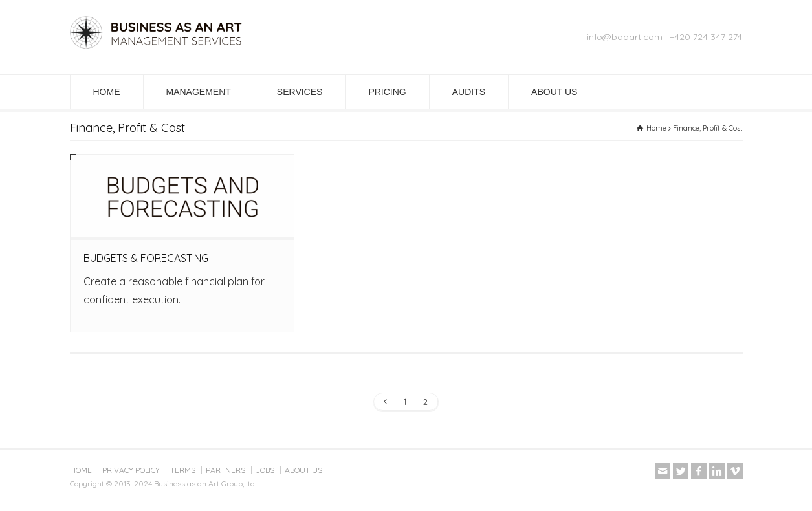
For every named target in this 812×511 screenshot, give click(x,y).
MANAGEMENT (199, 92)
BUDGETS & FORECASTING (146, 258)
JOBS (265, 470)
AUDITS (469, 92)
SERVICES (300, 92)
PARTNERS (225, 470)
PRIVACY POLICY (131, 470)
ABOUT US (554, 92)
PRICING (387, 92)
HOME (107, 92)
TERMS (183, 470)
